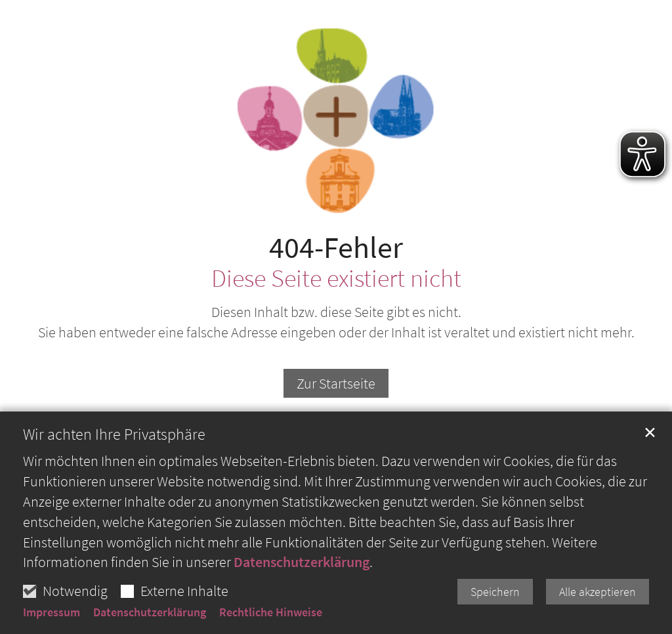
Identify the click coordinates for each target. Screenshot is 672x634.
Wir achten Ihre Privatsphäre (114, 463)
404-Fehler (336, 248)
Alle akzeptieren (598, 620)
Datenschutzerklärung (302, 590)
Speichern (495, 620)
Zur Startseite (336, 383)
